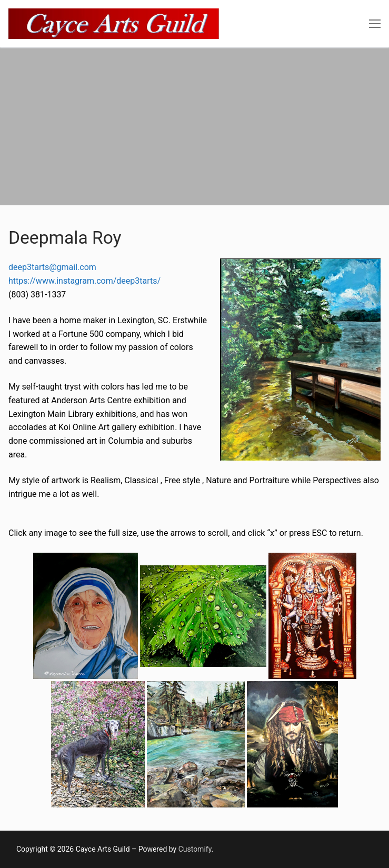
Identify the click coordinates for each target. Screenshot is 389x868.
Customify (195, 849)
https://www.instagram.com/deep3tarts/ (84, 281)
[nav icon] (375, 24)
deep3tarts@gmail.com (52, 267)
